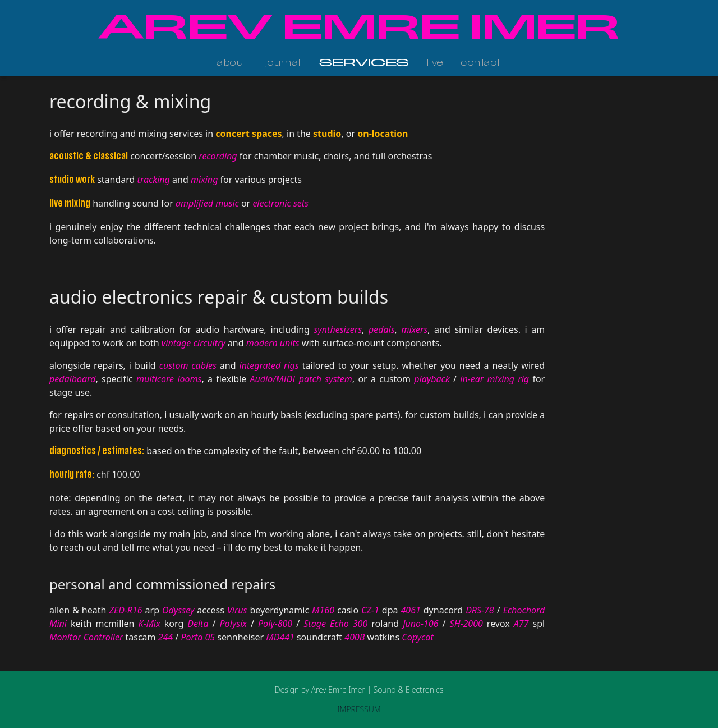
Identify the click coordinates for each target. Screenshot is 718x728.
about (232, 64)
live (435, 64)
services (364, 64)
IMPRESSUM (359, 709)
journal (283, 64)
